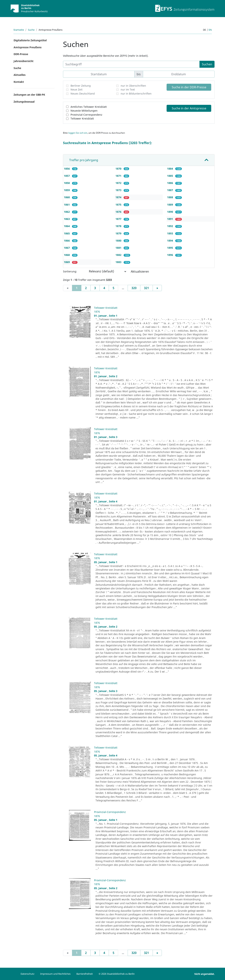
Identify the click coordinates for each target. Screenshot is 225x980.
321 (146, 288)
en (210, 30)
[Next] (157, 288)
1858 (67, 183)
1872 (119, 183)
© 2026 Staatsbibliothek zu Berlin (117, 974)
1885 (170, 176)
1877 (119, 219)
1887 (170, 190)
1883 (119, 262)
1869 (67, 262)
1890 (170, 212)
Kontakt (19, 82)
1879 (119, 233)
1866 (67, 241)
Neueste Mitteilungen (84, 111)
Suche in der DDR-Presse (189, 87)
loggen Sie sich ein (78, 133)
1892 (170, 226)
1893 (170, 233)
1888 (170, 197)
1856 (67, 169)
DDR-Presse (21, 54)
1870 (119, 169)
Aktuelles (20, 75)
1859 (67, 190)
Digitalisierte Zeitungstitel (30, 40)
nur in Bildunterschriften (136, 94)
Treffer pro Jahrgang (84, 160)
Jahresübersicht (24, 61)
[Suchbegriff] (131, 64)
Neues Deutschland (83, 94)
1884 (170, 169)
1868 (67, 255)
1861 (67, 205)
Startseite (19, 30)
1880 (119, 241)
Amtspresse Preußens (28, 47)
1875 (119, 205)
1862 (67, 212)
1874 (119, 197)
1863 (67, 219)
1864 (67, 226)
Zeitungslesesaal (24, 102)
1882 (119, 255)
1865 (67, 233)
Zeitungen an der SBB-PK (29, 95)
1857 (67, 176)
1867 (67, 248)
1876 (119, 212)
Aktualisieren (140, 271)
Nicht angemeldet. (204, 974)
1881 (119, 248)
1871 (119, 176)
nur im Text (128, 89)
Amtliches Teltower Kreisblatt (89, 107)
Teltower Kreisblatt (82, 118)
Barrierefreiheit (85, 974)
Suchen (207, 64)
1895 (170, 248)
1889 (170, 205)
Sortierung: (70, 271)
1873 (119, 190)
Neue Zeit (76, 89)
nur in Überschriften (133, 86)
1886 (170, 183)
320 (134, 288)
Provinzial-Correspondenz (86, 115)
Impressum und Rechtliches (55, 974)
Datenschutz (27, 974)
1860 (67, 197)
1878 (119, 226)
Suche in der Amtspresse (189, 108)
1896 (170, 255)
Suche (31, 30)
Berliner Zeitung (81, 86)
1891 (170, 219)
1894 (170, 241)
